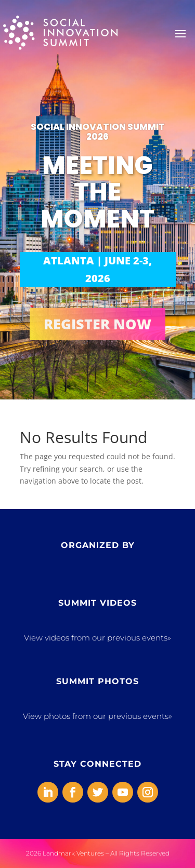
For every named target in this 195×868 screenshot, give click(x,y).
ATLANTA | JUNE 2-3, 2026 (97, 269)
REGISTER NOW (97, 324)
